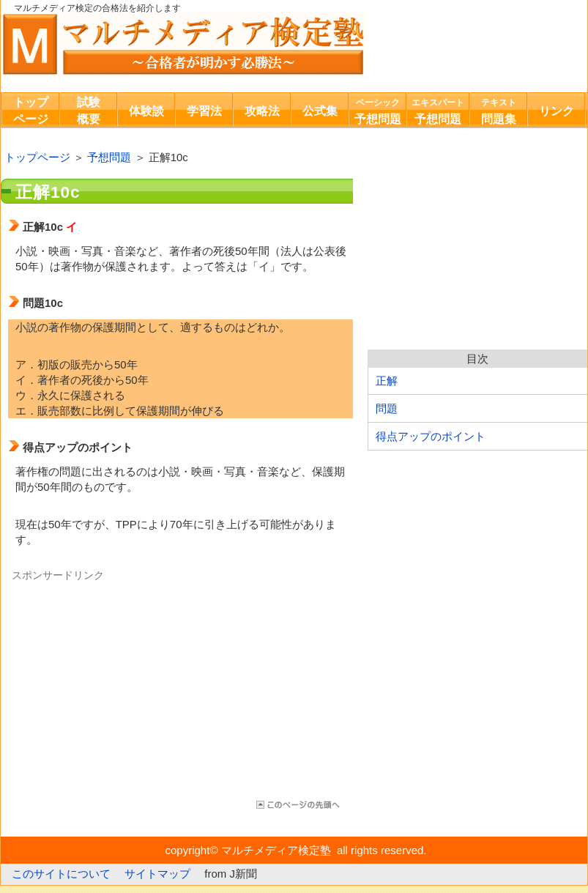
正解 (387, 381)
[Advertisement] (131, 685)
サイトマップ (157, 874)
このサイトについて (61, 874)
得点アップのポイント (431, 436)
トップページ (37, 157)
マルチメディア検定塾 (184, 45)
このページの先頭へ (297, 805)
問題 (387, 408)
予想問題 (109, 157)
